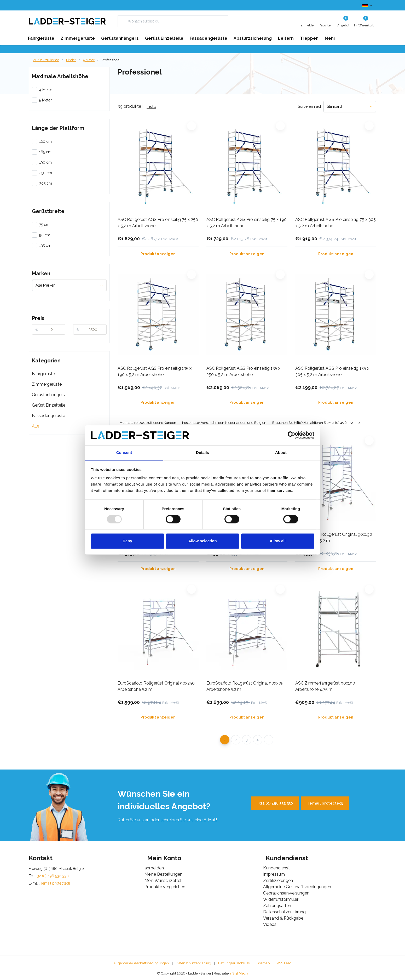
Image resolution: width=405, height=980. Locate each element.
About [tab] (281, 452)
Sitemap (263, 963)
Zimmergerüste (47, 384)
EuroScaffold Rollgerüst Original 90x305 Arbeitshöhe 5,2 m (245, 686)
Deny (127, 541)
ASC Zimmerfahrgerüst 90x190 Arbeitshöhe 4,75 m (325, 686)
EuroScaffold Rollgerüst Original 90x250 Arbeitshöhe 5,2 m (156, 686)
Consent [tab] (124, 452)
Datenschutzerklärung (193, 963)
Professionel (111, 60)
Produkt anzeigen (158, 254)
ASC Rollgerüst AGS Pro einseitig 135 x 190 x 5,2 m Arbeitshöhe (155, 371)
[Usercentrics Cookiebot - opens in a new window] (291, 435)
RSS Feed (284, 963)
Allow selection (202, 541)
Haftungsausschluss (234, 963)
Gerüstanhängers (48, 395)
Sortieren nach (310, 106)
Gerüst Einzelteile (49, 405)
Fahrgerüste (43, 374)
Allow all (278, 541)
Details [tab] (202, 452)
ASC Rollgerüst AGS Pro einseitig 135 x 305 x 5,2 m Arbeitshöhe (332, 371)
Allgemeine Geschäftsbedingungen (141, 963)
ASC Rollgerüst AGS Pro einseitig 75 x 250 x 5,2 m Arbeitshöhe (158, 223)
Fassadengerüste (48, 416)
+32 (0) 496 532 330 (276, 803)
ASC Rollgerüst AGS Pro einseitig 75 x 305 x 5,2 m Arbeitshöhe (335, 223)
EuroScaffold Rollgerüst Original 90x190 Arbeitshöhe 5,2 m (334, 537)
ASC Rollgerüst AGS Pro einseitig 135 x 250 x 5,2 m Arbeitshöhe (243, 371)
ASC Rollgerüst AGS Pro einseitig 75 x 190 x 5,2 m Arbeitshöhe (247, 223)
